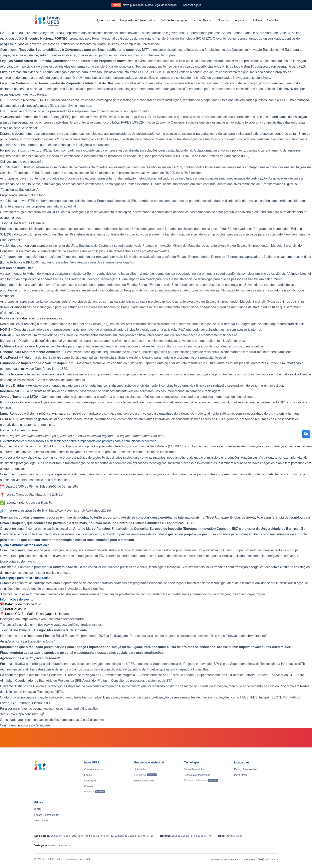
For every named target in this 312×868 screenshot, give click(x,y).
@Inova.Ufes (89, 709)
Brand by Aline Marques (224, 860)
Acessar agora (192, 5)
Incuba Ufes (202, 20)
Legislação (241, 20)
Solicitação (140, 769)
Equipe (88, 775)
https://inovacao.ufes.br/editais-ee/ (242, 636)
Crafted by (261, 859)
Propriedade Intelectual (138, 20)
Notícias (223, 20)
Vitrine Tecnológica (174, 20)
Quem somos (106, 20)
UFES (89, 859)
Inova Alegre (241, 775)
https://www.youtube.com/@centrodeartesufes (69, 625)
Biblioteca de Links (144, 781)
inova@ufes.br (234, 836)
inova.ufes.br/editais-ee (34, 725)
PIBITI (38, 809)
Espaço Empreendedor (246, 769)
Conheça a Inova (93, 769)
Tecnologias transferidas (197, 775)
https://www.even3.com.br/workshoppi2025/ (80, 510)
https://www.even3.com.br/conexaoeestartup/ (54, 619)
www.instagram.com (60, 845)
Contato (272, 20)
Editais (258, 20)
